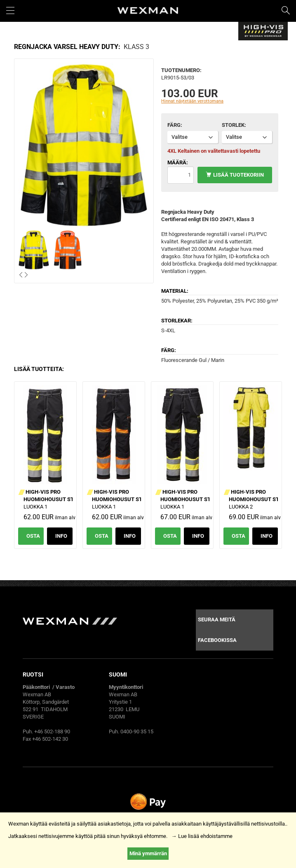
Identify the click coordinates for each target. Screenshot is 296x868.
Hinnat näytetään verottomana (192, 101)
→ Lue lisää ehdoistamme (202, 836)
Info (61, 536)
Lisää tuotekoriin (238, 175)
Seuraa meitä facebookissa (217, 630)
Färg (174, 125)
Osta (33, 536)
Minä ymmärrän (148, 853)
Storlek (233, 125)
